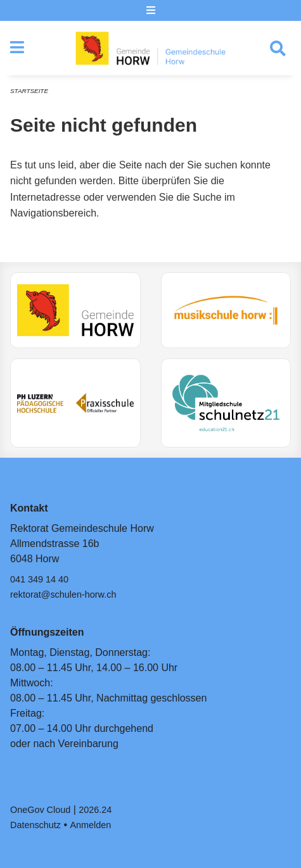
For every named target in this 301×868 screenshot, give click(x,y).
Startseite (29, 91)
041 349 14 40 (39, 579)
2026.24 (95, 810)
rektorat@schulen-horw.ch (63, 594)
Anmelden (91, 825)
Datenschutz (35, 825)
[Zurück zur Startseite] (150, 48)
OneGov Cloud (40, 810)
